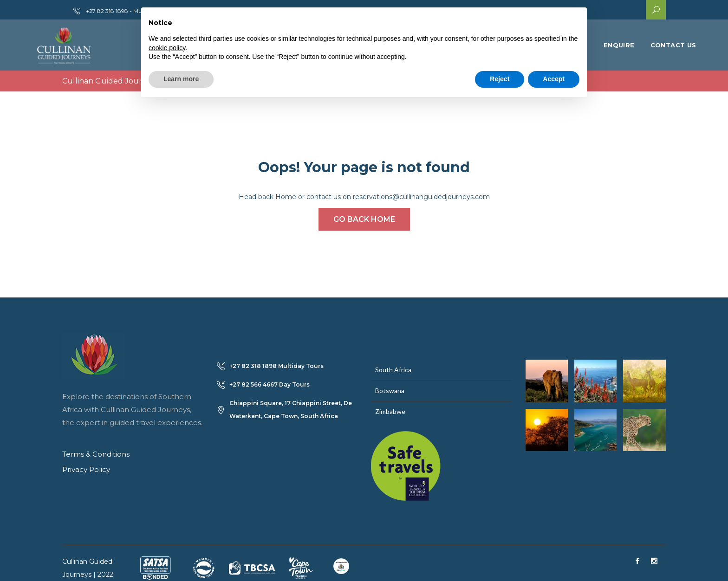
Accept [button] (554, 79)
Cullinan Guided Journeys (111, 81)
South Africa (393, 370)
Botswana (390, 391)
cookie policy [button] (167, 48)
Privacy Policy (86, 469)
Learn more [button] (181, 79)
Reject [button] (500, 79)
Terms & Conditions (96, 454)
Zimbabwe (390, 411)
